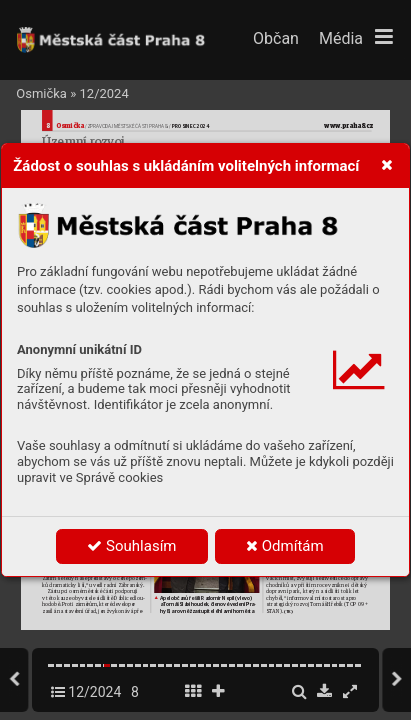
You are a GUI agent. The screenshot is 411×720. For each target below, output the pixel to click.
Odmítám (285, 546)
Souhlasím (131, 546)
